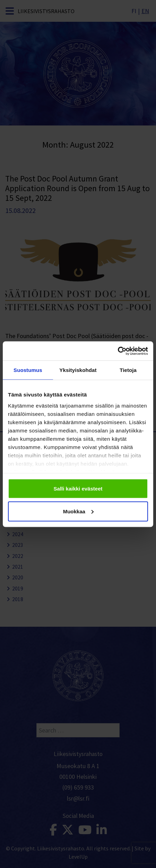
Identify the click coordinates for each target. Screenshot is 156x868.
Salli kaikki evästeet (78, 489)
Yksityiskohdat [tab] (78, 370)
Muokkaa (78, 511)
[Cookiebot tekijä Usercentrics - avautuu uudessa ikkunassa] (118, 351)
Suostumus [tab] (28, 370)
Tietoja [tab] (128, 370)
